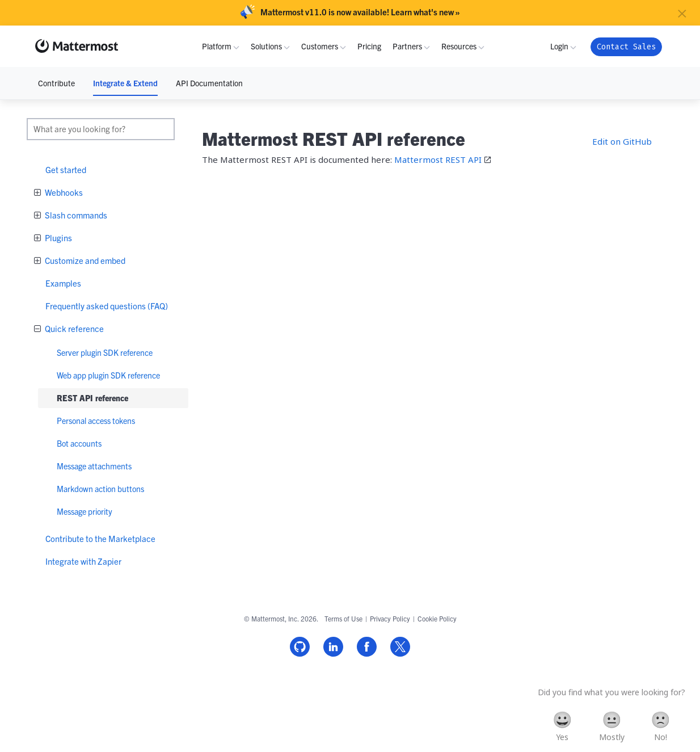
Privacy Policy (390, 618)
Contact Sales (626, 47)
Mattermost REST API (438, 159)
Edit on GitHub (622, 141)
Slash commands (75, 215)
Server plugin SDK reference (105, 352)
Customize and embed (84, 260)
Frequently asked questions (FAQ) (107, 306)
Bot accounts (79, 443)
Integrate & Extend (125, 83)
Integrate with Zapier (83, 561)
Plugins (58, 238)
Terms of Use (343, 618)
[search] (101, 129)
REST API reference (92, 398)
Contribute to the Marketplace (100, 538)
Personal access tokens (96, 421)
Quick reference (73, 328)
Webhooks (63, 192)
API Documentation (209, 83)
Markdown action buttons (100, 489)
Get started (66, 169)
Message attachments (94, 466)
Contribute (56, 83)
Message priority (85, 511)
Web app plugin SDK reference (108, 375)
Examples (63, 283)
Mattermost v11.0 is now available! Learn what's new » (360, 12)
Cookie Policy (437, 618)
